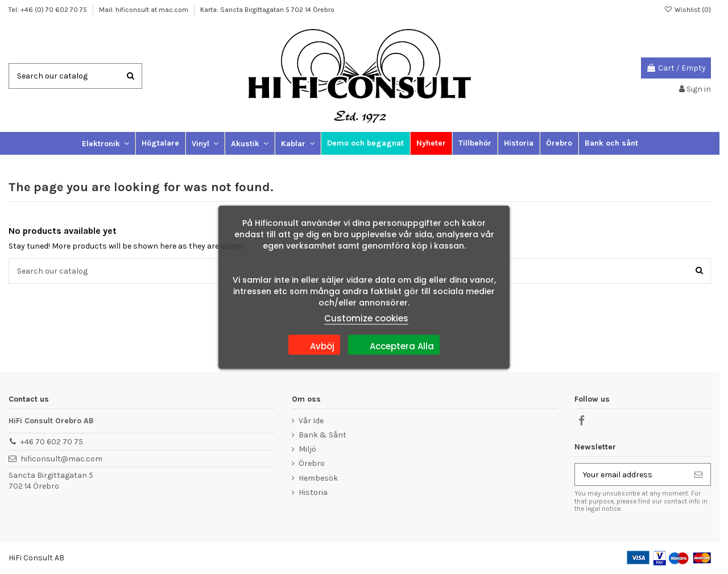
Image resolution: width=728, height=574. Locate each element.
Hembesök (318, 478)
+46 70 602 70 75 (52, 442)
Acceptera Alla (394, 344)
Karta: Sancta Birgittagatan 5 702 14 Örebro (267, 10)
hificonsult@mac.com (61, 459)
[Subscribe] (698, 474)
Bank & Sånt (322, 435)
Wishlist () (688, 10)
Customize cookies (366, 318)
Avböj (314, 344)
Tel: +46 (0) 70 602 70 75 (49, 10)
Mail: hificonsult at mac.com (144, 10)
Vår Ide (311, 421)
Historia (313, 492)
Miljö (307, 449)
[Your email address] (631, 474)
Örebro (312, 463)
